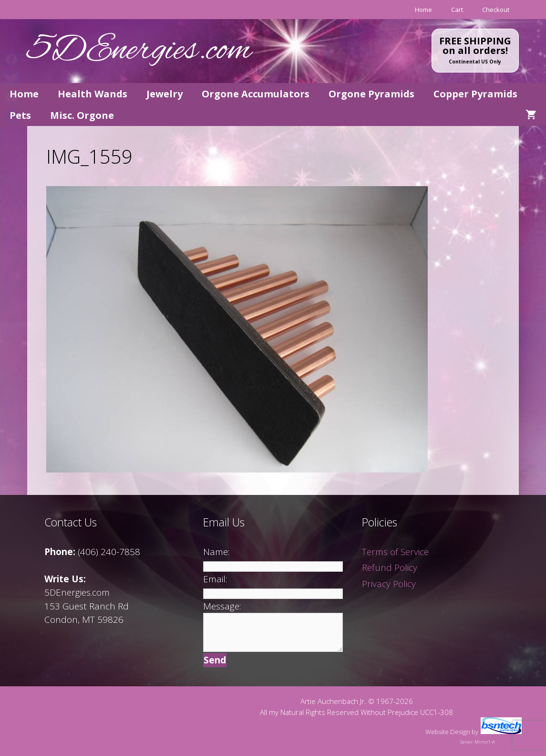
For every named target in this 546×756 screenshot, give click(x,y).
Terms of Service (395, 552)
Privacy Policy (389, 584)
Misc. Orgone (82, 115)
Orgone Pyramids (371, 94)
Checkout (496, 10)
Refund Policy (390, 567)
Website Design (448, 732)
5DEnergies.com (139, 51)
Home (423, 10)
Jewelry (165, 94)
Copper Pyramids (475, 94)
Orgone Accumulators (256, 94)
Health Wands (93, 94)
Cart (457, 10)
